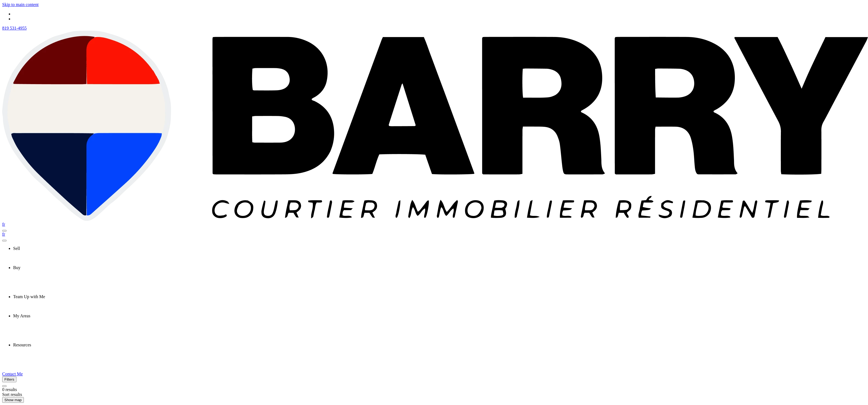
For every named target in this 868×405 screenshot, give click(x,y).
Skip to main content (20, 5)
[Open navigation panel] (4, 231)
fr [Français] (4, 224)
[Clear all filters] (4, 386)
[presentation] (439, 249)
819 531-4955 (14, 28)
